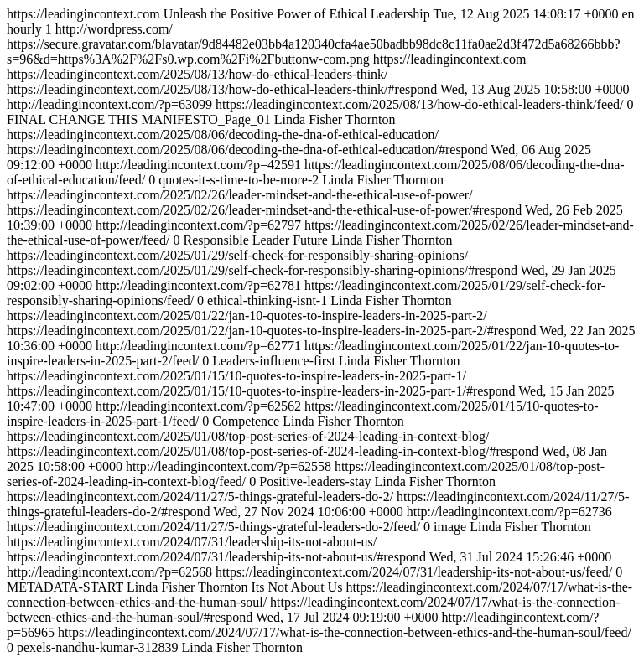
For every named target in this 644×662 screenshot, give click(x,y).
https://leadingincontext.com (321, 331)
